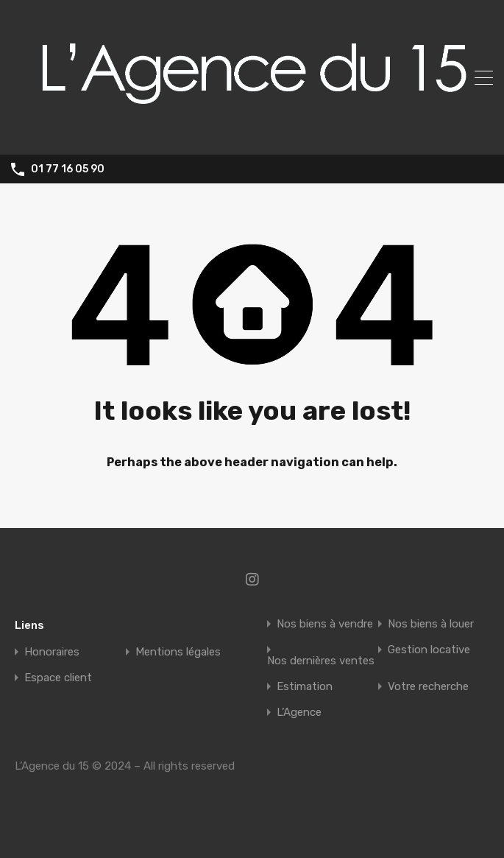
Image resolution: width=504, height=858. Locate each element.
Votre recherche (428, 687)
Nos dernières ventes (321, 661)
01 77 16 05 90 (68, 169)
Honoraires (52, 652)
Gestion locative (429, 650)
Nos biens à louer (431, 624)
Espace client (58, 678)
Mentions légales (178, 652)
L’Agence (299, 713)
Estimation (305, 687)
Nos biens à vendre (325, 624)
